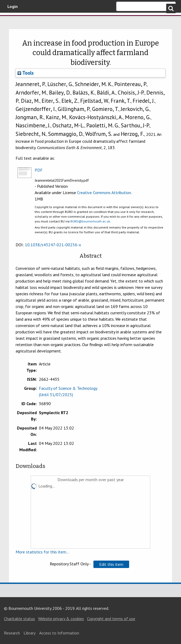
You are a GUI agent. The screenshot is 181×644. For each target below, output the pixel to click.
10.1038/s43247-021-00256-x (53, 245)
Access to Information (59, 633)
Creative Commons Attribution (104, 193)
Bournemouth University (32, 22)
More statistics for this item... (42, 552)
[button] (111, 564)
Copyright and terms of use (111, 619)
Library (30, 633)
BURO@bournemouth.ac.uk (90, 221)
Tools (26, 73)
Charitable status (19, 619)
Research (12, 633)
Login (13, 6)
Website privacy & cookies (61, 619)
